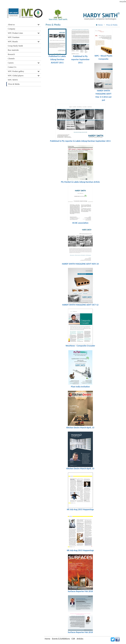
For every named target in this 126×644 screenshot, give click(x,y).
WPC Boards (13, 42)
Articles (80, 639)
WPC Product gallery (16, 71)
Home (100, 25)
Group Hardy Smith (15, 46)
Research (11, 54)
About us (11, 25)
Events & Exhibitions (61, 639)
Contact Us (12, 67)
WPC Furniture (14, 37)
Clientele (11, 59)
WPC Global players (16, 76)
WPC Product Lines (15, 33)
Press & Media (14, 84)
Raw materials (13, 50)
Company (12, 29)
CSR (73, 639)
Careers (11, 63)
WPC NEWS (13, 80)
